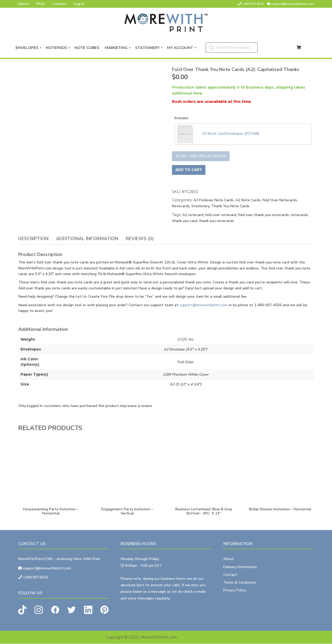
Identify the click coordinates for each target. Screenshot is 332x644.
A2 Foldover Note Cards (214, 200)
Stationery (149, 48)
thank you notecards (216, 221)
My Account (182, 48)
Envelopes (29, 48)
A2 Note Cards (248, 200)
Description (33, 239)
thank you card (185, 221)
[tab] (33, 239)
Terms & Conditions (240, 583)
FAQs (41, 4)
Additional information (87, 239)
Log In (79, 4)
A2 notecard (193, 215)
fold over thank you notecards (264, 215)
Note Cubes (88, 48)
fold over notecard (221, 215)
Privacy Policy (235, 591)
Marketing (118, 48)
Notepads (58, 48)
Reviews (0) (140, 239)
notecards (299, 215)
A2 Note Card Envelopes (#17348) (231, 134)
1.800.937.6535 (253, 4)
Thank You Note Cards (230, 206)
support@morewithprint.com (292, 4)
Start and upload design (201, 156)
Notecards (181, 206)
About (23, 4)
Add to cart (189, 170)
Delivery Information (240, 567)
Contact (60, 4)
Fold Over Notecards (280, 200)
